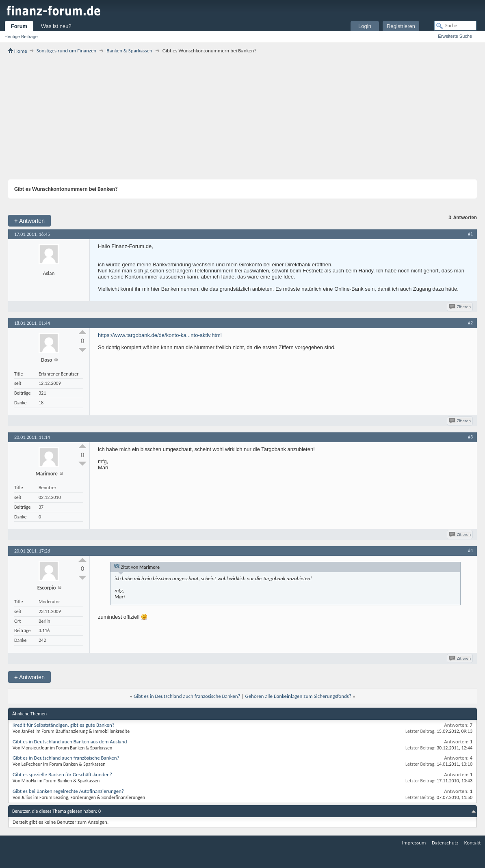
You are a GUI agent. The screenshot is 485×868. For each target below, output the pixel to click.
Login (365, 26)
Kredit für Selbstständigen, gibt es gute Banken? (64, 725)
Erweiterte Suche (455, 36)
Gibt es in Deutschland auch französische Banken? (187, 696)
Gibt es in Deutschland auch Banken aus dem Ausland (70, 742)
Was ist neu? (56, 26)
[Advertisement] (242, 117)
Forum (19, 26)
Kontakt (473, 843)
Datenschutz (445, 843)
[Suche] (455, 26)
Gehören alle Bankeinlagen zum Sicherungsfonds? (298, 696)
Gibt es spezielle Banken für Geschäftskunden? (62, 774)
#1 (470, 234)
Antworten (29, 221)
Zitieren (460, 307)
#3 (470, 437)
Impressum (414, 843)
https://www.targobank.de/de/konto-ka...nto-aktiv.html (160, 335)
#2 (470, 323)
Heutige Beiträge (21, 37)
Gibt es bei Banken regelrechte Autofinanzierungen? (68, 791)
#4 (470, 551)
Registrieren (401, 26)
